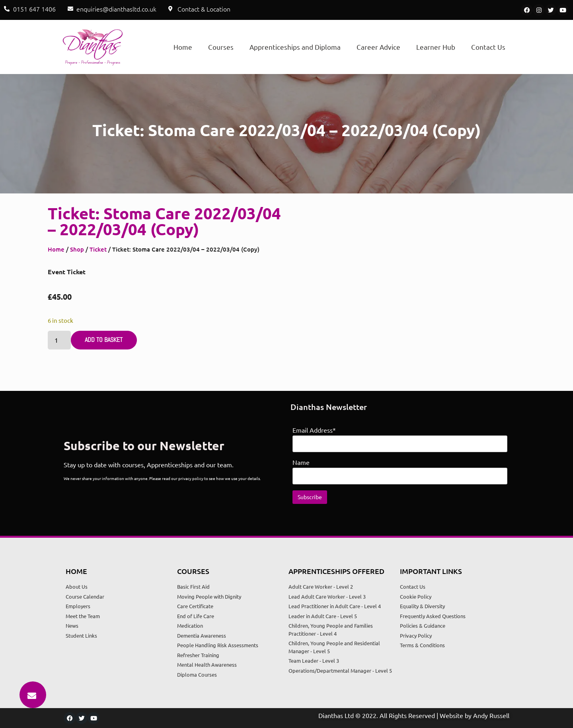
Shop (77, 249)
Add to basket (104, 340)
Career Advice (378, 47)
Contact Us (488, 47)
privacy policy (191, 478)
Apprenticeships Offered (336, 571)
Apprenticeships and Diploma (295, 47)
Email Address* (314, 430)
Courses (221, 47)
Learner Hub (436, 47)
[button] (33, 695)
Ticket (98, 249)
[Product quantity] (59, 340)
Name (301, 462)
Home (183, 47)
